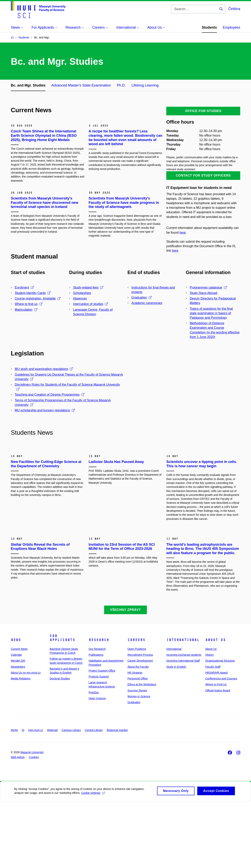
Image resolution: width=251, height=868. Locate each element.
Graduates (134, 768)
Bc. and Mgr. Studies (28, 85)
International (183, 706)
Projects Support (99, 743)
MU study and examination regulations (44, 369)
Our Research (97, 715)
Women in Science (139, 762)
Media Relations (21, 745)
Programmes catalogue (208, 287)
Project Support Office (102, 737)
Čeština (234, 9)
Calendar (16, 721)
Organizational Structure (220, 727)
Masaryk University (32, 818)
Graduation (142, 297)
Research (99, 706)
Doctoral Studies (60, 745)
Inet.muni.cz (36, 796)
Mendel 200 (18, 727)
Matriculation (26, 310)
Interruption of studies (91, 304)
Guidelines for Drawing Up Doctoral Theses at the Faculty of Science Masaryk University (69, 377)
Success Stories (137, 757)
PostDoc (94, 759)
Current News (19, 715)
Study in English (176, 733)
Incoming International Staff (183, 727)
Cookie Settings (92, 861)
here (183, 233)
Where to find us (29, 304)
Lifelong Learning (145, 85)
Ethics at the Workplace (142, 751)
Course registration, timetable (38, 298)
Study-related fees (88, 287)
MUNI (14, 796)
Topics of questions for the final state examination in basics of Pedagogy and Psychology (211, 313)
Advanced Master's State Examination (81, 85)
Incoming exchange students (184, 721)
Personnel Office (138, 745)
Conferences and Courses (221, 745)
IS (23, 796)
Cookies (34, 823)
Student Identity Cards (33, 293)
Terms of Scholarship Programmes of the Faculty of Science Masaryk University (63, 403)
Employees (231, 27)
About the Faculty (138, 733)
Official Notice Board (218, 757)
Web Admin (18, 823)
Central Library (94, 796)
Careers (136, 706)
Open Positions (137, 715)
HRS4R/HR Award (216, 739)
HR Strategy (135, 739)
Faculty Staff (213, 733)
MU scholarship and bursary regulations (45, 410)
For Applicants (62, 704)
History (210, 721)
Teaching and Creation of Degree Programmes (50, 395)
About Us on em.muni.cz (26, 739)
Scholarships (82, 293)
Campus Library (71, 796)
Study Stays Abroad (204, 293)
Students (209, 27)
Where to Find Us (216, 751)
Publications (96, 721)
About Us (216, 706)
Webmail (52, 796)
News (16, 706)
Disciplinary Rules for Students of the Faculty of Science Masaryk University (67, 387)
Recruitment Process (140, 721)
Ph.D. (121, 85)
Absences (80, 298)
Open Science (97, 764)
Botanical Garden (117, 796)
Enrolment (24, 287)
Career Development (140, 727)
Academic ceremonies (147, 303)
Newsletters (18, 733)
